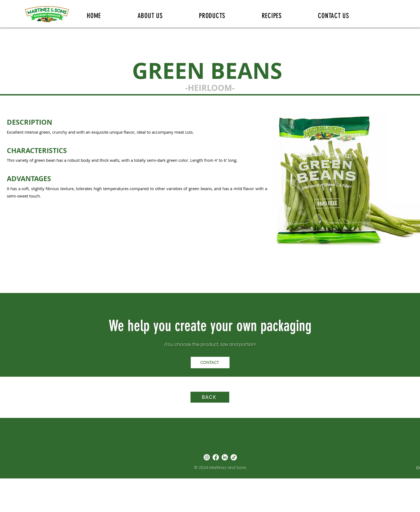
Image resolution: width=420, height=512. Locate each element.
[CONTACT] (210, 363)
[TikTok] (234, 457)
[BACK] (210, 397)
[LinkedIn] (225, 457)
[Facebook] (216, 457)
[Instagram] (207, 457)
